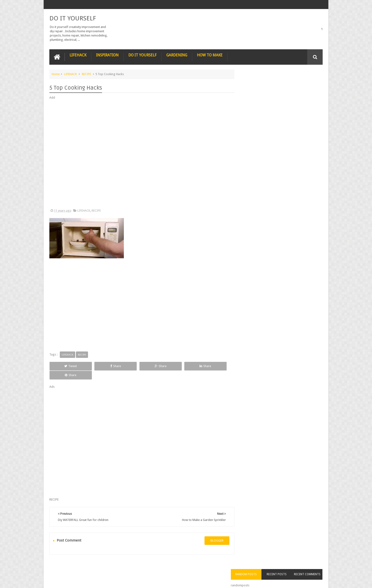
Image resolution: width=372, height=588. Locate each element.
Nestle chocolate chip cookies (287, 221)
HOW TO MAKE (210, 55)
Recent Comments (309, 83)
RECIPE (86, 74)
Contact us (311, 566)
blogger (212, 531)
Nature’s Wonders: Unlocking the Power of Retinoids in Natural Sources (289, 144)
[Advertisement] (139, 154)
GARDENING (177, 55)
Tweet (67, 366)
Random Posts (254, 83)
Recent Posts (282, 83)
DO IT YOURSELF (73, 18)
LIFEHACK (78, 55)
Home (56, 74)
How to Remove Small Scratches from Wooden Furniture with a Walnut (289, 197)
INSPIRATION (107, 55)
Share (103, 366)
